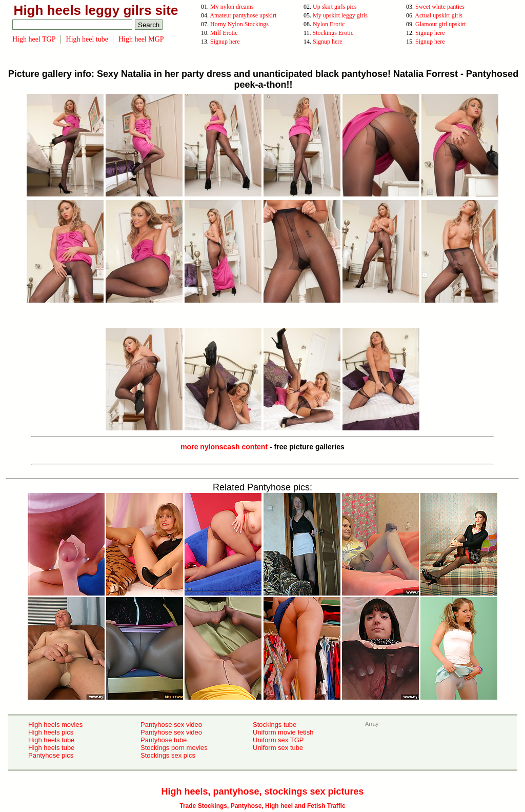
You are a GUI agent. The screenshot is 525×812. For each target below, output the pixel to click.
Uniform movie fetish (283, 732)
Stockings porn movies (174, 748)
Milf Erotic (224, 33)
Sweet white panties (440, 7)
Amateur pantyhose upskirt (243, 15)
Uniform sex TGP (278, 740)
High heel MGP (141, 39)
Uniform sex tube (278, 748)
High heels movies (55, 725)
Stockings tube (275, 725)
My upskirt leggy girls (340, 15)
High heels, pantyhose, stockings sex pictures (262, 791)
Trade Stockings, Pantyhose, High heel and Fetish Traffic (262, 806)
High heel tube (87, 39)
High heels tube (51, 740)
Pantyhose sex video (171, 725)
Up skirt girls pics (335, 7)
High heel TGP (34, 39)
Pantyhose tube (164, 740)
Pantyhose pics (51, 755)
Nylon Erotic (329, 24)
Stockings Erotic (333, 33)
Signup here (430, 33)
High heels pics (51, 732)
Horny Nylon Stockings (239, 24)
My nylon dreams (232, 7)
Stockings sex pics (168, 755)
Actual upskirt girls (439, 15)
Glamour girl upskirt (441, 24)
